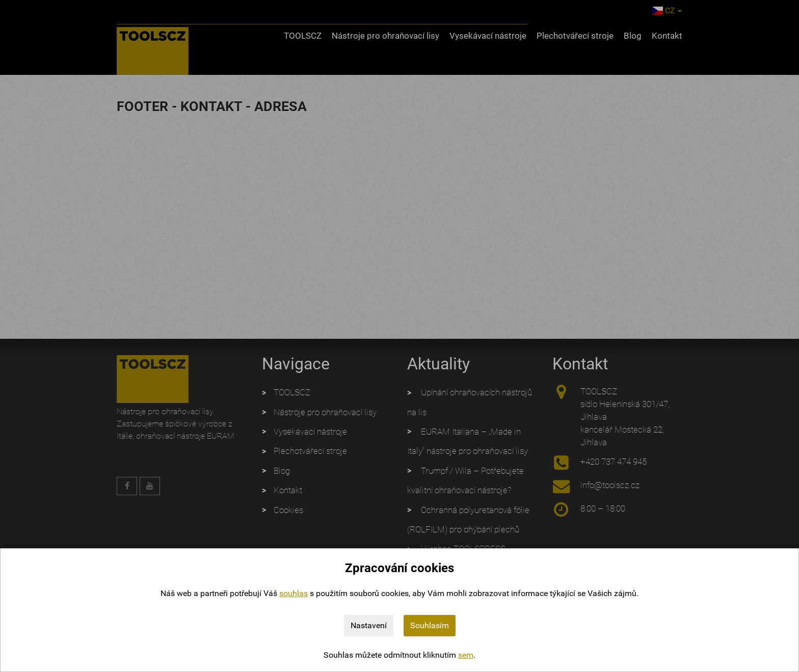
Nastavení (369, 625)
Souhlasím (430, 625)
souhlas (294, 593)
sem (466, 655)
